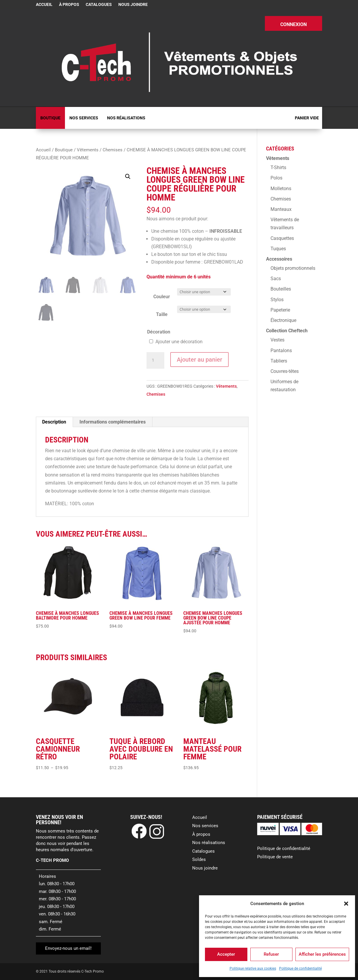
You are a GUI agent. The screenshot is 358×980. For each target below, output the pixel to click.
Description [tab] (54, 422)
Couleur (162, 297)
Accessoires (279, 259)
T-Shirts (278, 167)
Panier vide (307, 118)
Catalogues (99, 5)
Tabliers (279, 361)
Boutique (50, 118)
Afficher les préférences (322, 954)
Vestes (277, 340)
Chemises (113, 150)
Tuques (278, 249)
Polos (276, 178)
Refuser (271, 954)
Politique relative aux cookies (253, 968)
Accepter (226, 954)
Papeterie (280, 310)
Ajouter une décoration (179, 342)
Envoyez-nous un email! (68, 948)
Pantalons (281, 351)
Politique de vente (275, 857)
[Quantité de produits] (155, 360)
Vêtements (88, 150)
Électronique (283, 320)
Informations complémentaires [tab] (113, 422)
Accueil (44, 5)
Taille (162, 314)
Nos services (84, 118)
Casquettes (282, 238)
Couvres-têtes (285, 371)
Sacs (276, 279)
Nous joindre (133, 5)
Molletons (281, 189)
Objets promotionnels (293, 268)
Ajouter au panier (199, 360)
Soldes (199, 859)
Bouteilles (281, 289)
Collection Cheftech (287, 331)
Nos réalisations (126, 118)
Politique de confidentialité (300, 968)
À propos (69, 5)
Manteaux (281, 209)
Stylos (277, 300)
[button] (346, 904)
